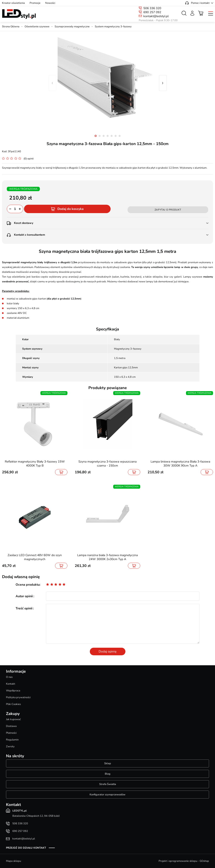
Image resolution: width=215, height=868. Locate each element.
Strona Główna (11, 27)
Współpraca (13, 691)
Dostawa (11, 726)
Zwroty (10, 746)
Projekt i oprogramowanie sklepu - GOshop (184, 861)
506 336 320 (152, 8)
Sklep (108, 763)
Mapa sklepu (13, 861)
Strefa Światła (108, 784)
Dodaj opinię (108, 651)
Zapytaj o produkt (168, 210)
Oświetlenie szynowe (37, 27)
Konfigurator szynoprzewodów (107, 795)
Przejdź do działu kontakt (26, 848)
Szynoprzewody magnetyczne (72, 27)
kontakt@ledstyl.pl (156, 16)
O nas (9, 677)
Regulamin (12, 740)
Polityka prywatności (18, 697)
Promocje (35, 3)
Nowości (50, 3)
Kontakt (11, 684)
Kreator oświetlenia (13, 3)
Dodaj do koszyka (70, 209)
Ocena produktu (28, 585)
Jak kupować (13, 719)
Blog (108, 774)
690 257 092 (152, 12)
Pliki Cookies (13, 704)
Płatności (11, 733)
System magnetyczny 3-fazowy (113, 27)
